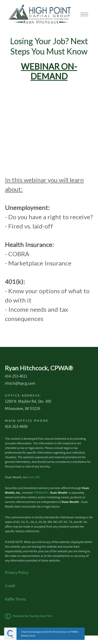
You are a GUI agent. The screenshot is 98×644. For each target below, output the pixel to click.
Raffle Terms (15, 599)
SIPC (46, 493)
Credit (10, 586)
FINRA (38, 493)
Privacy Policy (17, 572)
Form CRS (34, 477)
